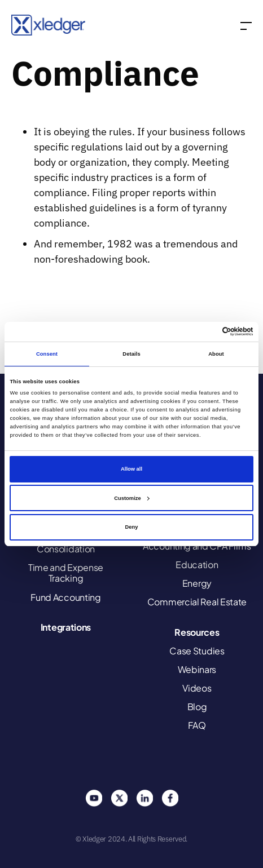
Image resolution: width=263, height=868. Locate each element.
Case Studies (197, 651)
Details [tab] (131, 354)
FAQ (197, 725)
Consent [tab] (47, 354)
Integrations (66, 627)
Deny (132, 527)
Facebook (170, 798)
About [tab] (216, 354)
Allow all (131, 469)
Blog (197, 707)
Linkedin (144, 798)
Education (197, 564)
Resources (197, 632)
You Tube (94, 798)
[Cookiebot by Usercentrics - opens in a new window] (204, 331)
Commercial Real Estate (197, 602)
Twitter (119, 798)
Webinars (197, 669)
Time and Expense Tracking (66, 573)
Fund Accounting (66, 597)
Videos (197, 688)
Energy (197, 583)
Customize (131, 498)
